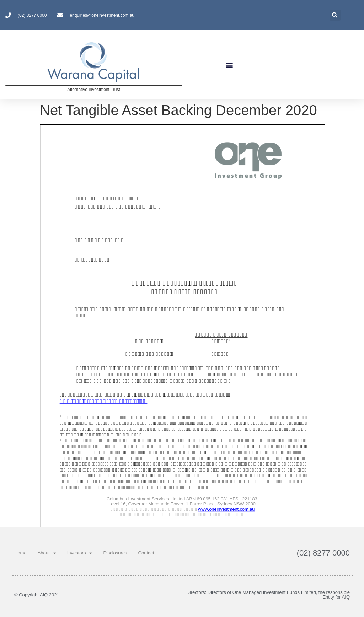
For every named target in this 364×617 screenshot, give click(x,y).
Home (20, 553)
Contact (146, 553)
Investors (80, 553)
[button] (229, 65)
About (47, 553)
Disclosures (115, 553)
